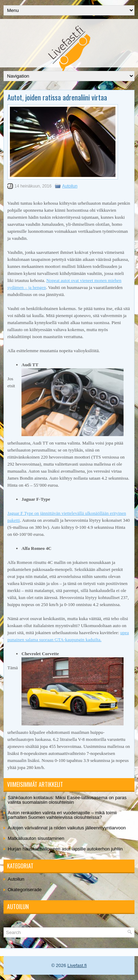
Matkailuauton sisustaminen (36, 838)
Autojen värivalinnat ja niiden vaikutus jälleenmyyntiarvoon (67, 828)
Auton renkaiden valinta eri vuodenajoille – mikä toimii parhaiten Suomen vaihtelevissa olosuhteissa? (62, 815)
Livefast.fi (77, 965)
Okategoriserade (25, 890)
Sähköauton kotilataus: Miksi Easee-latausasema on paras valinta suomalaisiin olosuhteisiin (67, 800)
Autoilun (70, 186)
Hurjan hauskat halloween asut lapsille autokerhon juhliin (65, 849)
